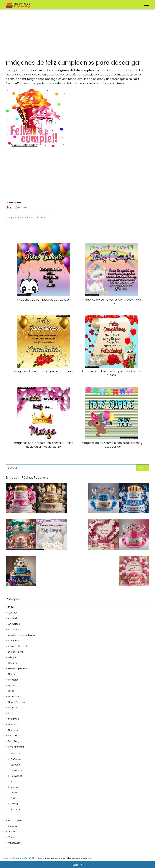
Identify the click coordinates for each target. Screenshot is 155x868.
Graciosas (14, 696)
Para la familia (16, 747)
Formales (13, 680)
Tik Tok (12, 832)
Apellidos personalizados (22, 635)
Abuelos (15, 753)
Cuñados (16, 759)
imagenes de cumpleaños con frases (26, 218)
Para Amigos (15, 741)
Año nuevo (14, 629)
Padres (14, 798)
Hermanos (16, 776)
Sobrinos (15, 809)
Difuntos (13, 663)
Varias (12, 837)
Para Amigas (15, 736)
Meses (12, 713)
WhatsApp (14, 843)
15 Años (12, 607)
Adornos (13, 613)
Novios (14, 793)
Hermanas (16, 770)
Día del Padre (16, 652)
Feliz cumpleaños (18, 669)
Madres (15, 787)
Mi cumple (14, 719)
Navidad (13, 724)
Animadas (14, 618)
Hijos (13, 781)
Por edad (13, 826)
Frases (12, 685)
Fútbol (12, 691)
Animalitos (14, 624)
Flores (11, 674)
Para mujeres (16, 820)
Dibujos (12, 657)
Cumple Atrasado (18, 646)
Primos (14, 804)
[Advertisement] (77, 35)
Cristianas (14, 641)
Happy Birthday (17, 702)
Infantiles (13, 708)
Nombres (13, 730)
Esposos (15, 765)
